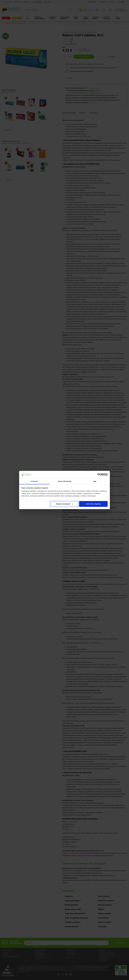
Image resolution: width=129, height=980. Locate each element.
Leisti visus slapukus (93, 504)
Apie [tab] (95, 481)
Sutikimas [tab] (34, 481)
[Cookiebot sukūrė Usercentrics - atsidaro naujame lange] (99, 475)
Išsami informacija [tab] (65, 481)
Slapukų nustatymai (64, 504)
